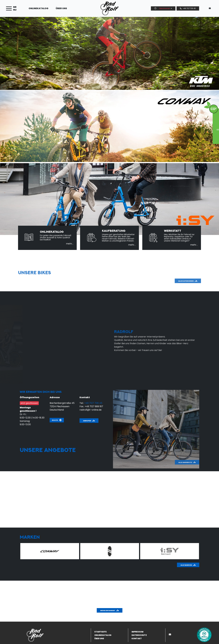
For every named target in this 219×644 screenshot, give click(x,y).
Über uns (61, 8)
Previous (12, 552)
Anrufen (87, 421)
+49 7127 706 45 (188, 8)
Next (203, 552)
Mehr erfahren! (108, 610)
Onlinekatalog (38, 8)
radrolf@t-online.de (91, 410)
